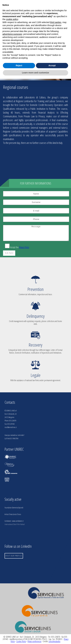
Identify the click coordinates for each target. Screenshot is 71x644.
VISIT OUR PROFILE (14, 556)
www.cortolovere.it (18, 521)
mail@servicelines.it (11, 427)
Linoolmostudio (54, 641)
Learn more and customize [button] (35, 73)
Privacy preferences (34, 641)
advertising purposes (12, 34)
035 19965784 (14, 439)
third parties (56, 22)
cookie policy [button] (12, 19)
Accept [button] (52, 65)
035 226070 (13, 421)
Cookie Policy (21, 641)
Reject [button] (19, 65)
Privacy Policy (24, 247)
